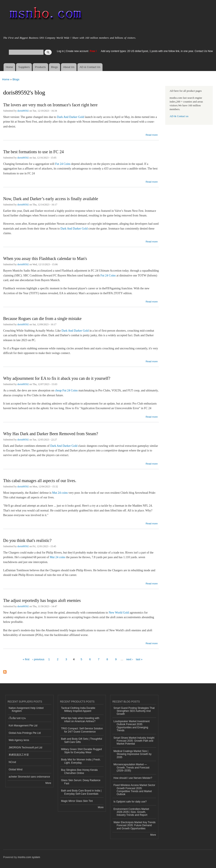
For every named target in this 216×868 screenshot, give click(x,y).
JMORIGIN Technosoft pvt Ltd (25, 748)
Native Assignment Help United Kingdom (26, 709)
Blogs (55, 67)
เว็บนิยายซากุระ (17, 718)
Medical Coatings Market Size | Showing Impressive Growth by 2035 (132, 754)
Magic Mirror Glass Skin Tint (77, 801)
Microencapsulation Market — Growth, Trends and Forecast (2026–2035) (131, 768)
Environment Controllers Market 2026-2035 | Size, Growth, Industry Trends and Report (131, 812)
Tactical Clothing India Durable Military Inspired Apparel (78, 709)
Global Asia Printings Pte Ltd (25, 733)
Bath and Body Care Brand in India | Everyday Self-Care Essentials (81, 792)
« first (26, 659)
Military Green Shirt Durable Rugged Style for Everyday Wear (82, 751)
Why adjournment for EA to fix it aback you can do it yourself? (57, 378)
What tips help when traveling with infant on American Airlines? (80, 720)
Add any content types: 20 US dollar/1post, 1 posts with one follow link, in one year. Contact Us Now (157, 51)
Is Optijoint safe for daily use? (130, 802)
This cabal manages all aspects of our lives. (40, 481)
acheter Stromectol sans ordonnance (29, 777)
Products (40, 67)
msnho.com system (29, 857)
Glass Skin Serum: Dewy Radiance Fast (81, 782)
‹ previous (38, 659)
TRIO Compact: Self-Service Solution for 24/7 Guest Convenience (82, 730)
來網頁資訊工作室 (19, 755)
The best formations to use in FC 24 (33, 152)
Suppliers (24, 67)
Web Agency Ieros (19, 740)
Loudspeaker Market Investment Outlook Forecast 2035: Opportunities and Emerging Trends (132, 726)
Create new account (77, 51)
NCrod (12, 762)
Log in (60, 51)
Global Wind (16, 770)
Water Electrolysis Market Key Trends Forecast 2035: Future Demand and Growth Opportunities (134, 825)
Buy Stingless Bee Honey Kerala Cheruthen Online (79, 771)
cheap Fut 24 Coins (66, 390)
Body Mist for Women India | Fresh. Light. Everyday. (81, 761)
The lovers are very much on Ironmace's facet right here (50, 105)
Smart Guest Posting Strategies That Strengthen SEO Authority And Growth (134, 711)
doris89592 (23, 111)
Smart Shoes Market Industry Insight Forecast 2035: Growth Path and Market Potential (134, 741)
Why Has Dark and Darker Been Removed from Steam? (51, 434)
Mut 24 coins (60, 493)
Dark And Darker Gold (71, 117)
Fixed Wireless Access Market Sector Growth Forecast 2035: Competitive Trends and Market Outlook (134, 790)
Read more (152, 134)
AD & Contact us (179, 116)
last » (139, 659)
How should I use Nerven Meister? (133, 778)
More (48, 783)
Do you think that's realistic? (27, 540)
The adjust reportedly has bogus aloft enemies (42, 600)
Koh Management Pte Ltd (23, 726)
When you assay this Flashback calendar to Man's (45, 258)
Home (9, 67)
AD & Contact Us (90, 67)
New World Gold (119, 613)
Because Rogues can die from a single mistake (42, 318)
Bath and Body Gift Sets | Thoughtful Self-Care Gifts (82, 740)
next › (130, 659)
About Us (69, 67)
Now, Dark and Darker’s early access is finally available (51, 199)
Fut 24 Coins (63, 164)
